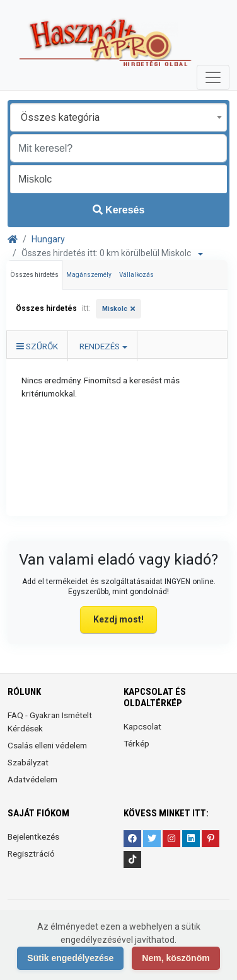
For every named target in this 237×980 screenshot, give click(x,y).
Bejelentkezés (33, 836)
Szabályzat (28, 762)
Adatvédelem (32, 779)
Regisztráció (31, 853)
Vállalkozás (136, 275)
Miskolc (115, 309)
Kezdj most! (118, 619)
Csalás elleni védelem (47, 745)
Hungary (48, 239)
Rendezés (100, 346)
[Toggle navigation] (213, 77)
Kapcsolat (142, 726)
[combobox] (118, 117)
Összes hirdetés (34, 275)
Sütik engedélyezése (70, 958)
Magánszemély (89, 275)
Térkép (136, 743)
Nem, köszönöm (176, 958)
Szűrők (37, 346)
